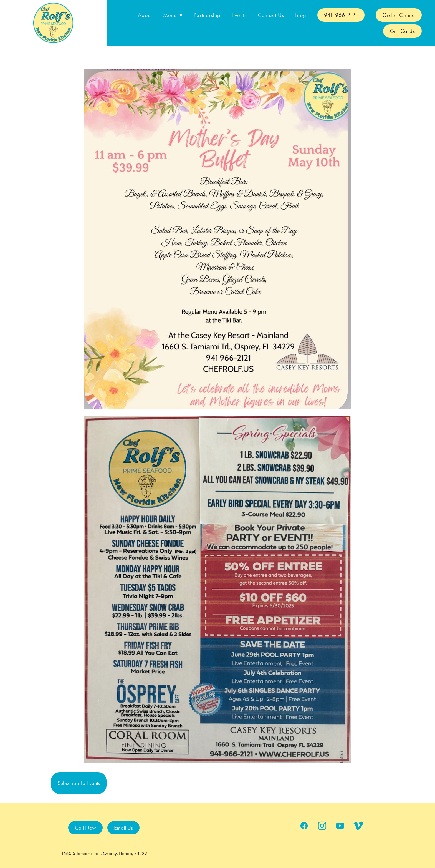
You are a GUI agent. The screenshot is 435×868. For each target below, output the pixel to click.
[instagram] (322, 826)
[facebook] (304, 826)
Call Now (85, 828)
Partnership (207, 15)
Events (239, 15)
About (145, 15)
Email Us (123, 828)
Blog (301, 15)
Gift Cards (402, 31)
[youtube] (340, 826)
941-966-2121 (341, 15)
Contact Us (271, 15)
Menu (173, 15)
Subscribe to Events (79, 783)
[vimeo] (358, 826)
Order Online (399, 15)
